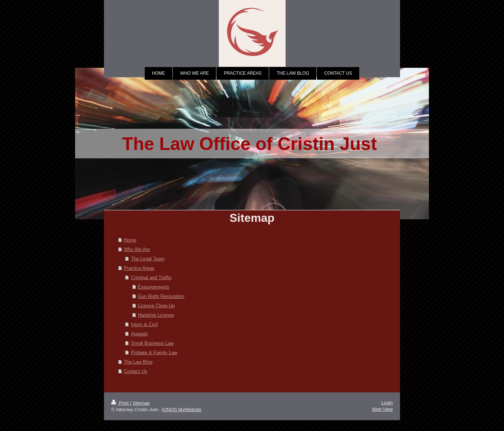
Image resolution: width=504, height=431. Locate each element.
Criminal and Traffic (151, 277)
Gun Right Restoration (161, 296)
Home (130, 240)
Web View (382, 409)
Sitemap (141, 403)
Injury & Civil (144, 324)
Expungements (154, 287)
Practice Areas (139, 268)
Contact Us (136, 371)
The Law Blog (138, 362)
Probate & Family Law (154, 352)
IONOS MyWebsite (182, 410)
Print (121, 403)
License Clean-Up (156, 305)
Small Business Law (152, 343)
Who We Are (137, 249)
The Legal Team (148, 259)
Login (387, 403)
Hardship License (156, 315)
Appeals (140, 334)
